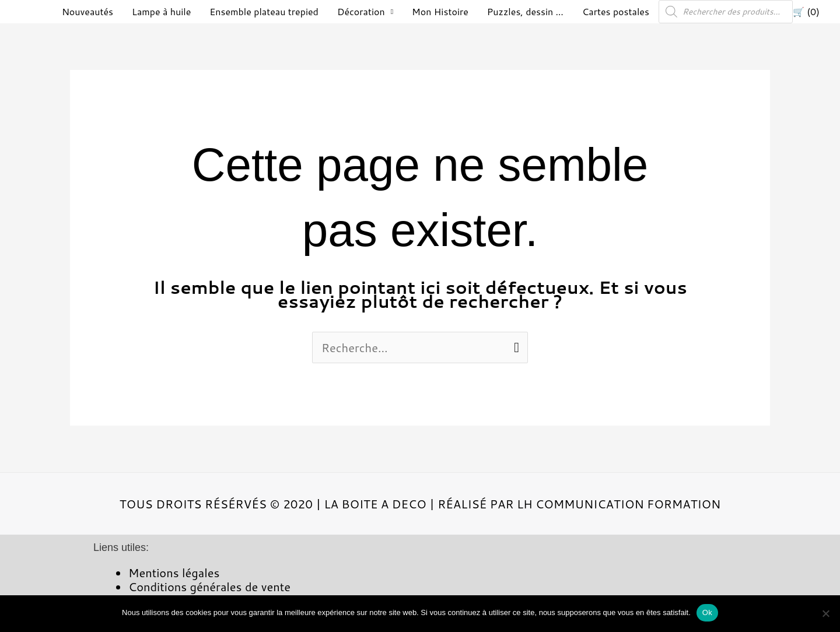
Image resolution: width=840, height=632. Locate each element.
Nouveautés (87, 11)
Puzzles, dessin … (525, 11)
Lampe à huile (161, 11)
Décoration (361, 11)
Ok (707, 612)
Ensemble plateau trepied (264, 11)
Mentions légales (174, 573)
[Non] (825, 613)
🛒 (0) (806, 11)
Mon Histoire (440, 11)
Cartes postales (616, 11)
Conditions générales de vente (209, 587)
